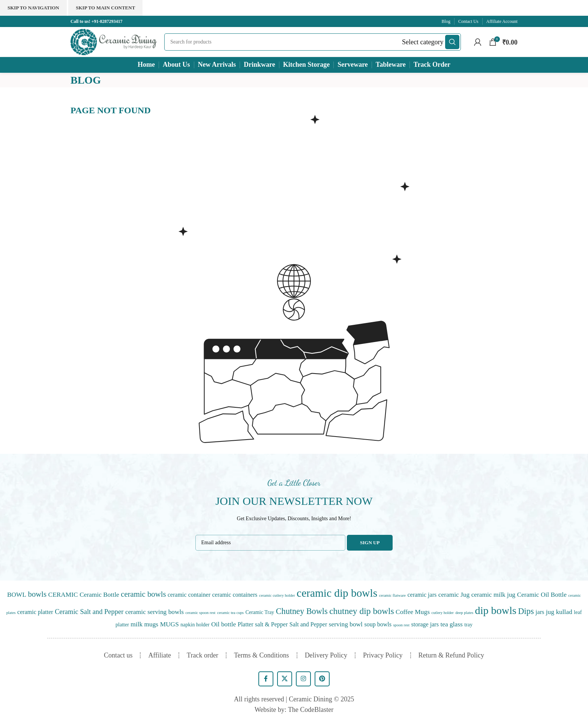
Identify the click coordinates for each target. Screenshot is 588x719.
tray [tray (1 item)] (468, 625)
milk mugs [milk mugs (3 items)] (144, 624)
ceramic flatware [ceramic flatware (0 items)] (392, 595)
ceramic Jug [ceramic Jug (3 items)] (454, 595)
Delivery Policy (326, 655)
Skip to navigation (33, 8)
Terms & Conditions (262, 655)
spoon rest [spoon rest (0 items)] (401, 625)
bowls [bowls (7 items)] (37, 594)
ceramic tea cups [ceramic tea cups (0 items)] (230, 613)
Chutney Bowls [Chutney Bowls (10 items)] (302, 611)
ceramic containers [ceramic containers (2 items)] (235, 595)
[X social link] (285, 679)
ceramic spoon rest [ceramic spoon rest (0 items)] (201, 613)
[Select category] (423, 42)
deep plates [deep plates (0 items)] (464, 613)
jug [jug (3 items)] (550, 612)
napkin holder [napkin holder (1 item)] (195, 625)
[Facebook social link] (266, 679)
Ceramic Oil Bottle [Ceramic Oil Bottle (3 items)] (542, 595)
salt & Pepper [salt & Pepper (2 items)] (271, 624)
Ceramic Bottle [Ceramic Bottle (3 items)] (99, 595)
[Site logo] (114, 41)
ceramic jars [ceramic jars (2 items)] (422, 595)
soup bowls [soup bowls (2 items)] (378, 624)
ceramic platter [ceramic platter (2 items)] (35, 612)
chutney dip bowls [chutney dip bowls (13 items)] (361, 611)
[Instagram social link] (303, 679)
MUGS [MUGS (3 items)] (169, 624)
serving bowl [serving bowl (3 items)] (346, 624)
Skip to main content (105, 8)
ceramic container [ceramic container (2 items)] (189, 595)
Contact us (118, 655)
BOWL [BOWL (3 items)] (17, 595)
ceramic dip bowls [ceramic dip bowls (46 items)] (337, 593)
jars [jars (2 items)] (540, 612)
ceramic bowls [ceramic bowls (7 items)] (143, 594)
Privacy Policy (383, 655)
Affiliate (160, 655)
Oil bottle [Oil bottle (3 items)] (223, 624)
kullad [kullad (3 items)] (564, 612)
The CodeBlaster (311, 710)
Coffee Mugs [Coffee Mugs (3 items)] (413, 612)
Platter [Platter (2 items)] (246, 624)
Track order (202, 655)
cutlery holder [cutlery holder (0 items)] (442, 613)
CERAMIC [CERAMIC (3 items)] (63, 595)
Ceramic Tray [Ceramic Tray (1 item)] (260, 612)
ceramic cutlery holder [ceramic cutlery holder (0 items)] (277, 595)
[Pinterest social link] (322, 679)
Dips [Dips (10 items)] (526, 611)
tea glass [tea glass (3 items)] (451, 624)
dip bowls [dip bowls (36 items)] (496, 610)
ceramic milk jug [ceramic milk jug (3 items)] (493, 595)
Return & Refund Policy (451, 655)
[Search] (312, 42)
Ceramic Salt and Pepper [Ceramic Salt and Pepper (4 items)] (89, 612)
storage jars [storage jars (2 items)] (425, 624)
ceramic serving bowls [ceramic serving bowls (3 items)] (154, 612)
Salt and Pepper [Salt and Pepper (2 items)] (308, 624)
